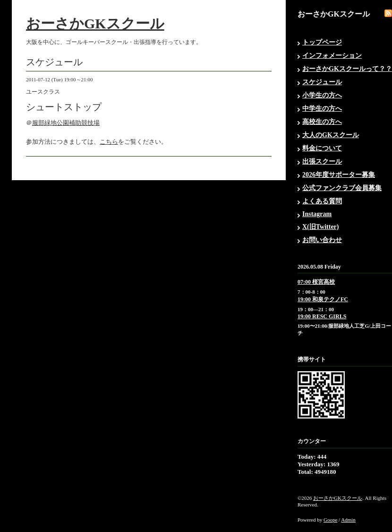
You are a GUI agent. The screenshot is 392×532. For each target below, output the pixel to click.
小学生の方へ (322, 95)
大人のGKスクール (331, 135)
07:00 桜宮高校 (316, 282)
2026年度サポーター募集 (339, 175)
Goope (330, 520)
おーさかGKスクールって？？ (347, 69)
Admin (348, 520)
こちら (109, 142)
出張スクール (322, 161)
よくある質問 (322, 201)
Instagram (317, 214)
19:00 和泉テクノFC (323, 299)
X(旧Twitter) (321, 227)
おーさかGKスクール (95, 23)
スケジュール (322, 82)
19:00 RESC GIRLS (322, 316)
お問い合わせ (322, 240)
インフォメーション (332, 56)
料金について (322, 148)
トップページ (322, 42)
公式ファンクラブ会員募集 (342, 188)
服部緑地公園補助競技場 (66, 123)
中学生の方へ (322, 109)
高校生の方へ (322, 122)
